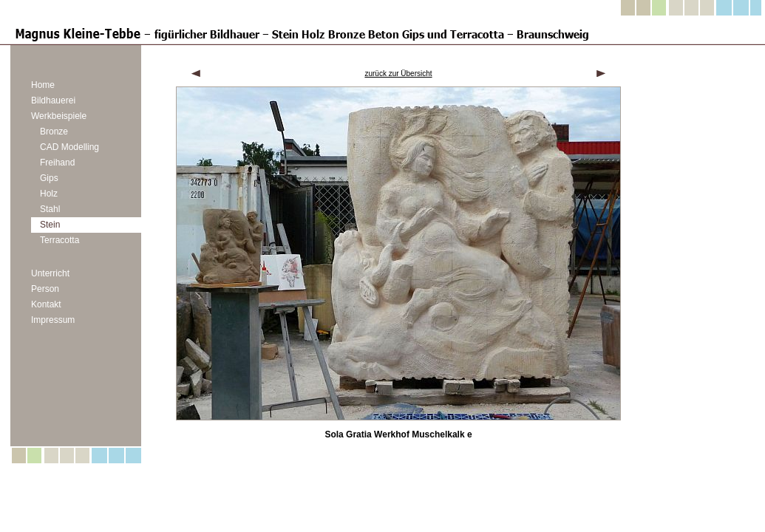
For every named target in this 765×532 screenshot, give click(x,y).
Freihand (57, 163)
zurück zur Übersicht (398, 74)
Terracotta (59, 240)
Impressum (53, 320)
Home (43, 85)
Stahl (50, 209)
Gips (49, 178)
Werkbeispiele (59, 116)
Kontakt (46, 304)
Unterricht (50, 273)
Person (45, 289)
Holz (49, 194)
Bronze (54, 132)
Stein (50, 225)
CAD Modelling (69, 147)
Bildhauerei (53, 100)
